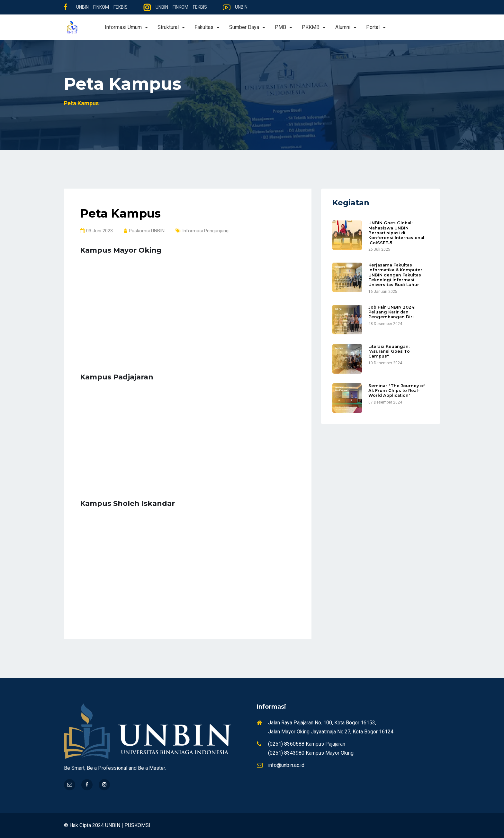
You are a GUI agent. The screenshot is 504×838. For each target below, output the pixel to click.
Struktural (171, 27)
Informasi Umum (126, 27)
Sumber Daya (247, 27)
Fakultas (207, 27)
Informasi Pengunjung (202, 231)
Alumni (346, 27)
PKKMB (314, 27)
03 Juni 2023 (96, 231)
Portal (376, 27)
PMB (283, 27)
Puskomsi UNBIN (144, 231)
